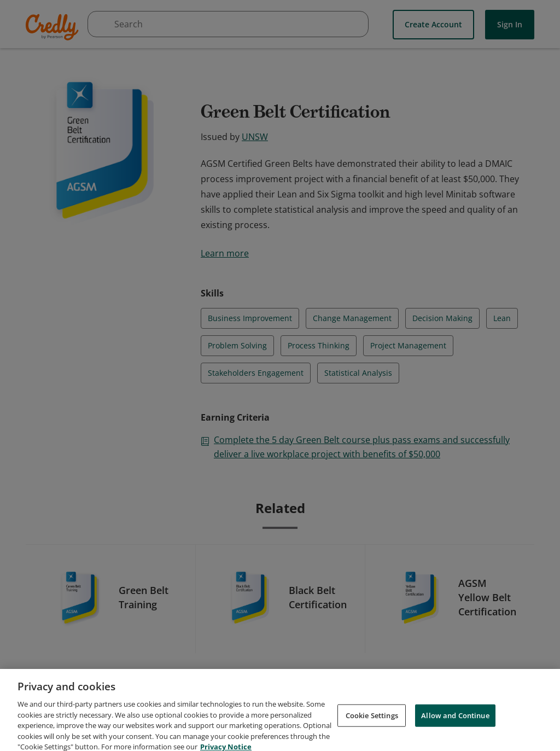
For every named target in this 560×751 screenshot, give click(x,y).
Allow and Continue (455, 726)
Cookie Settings (372, 726)
